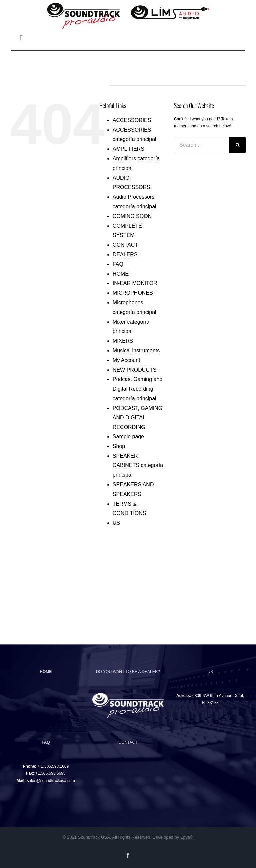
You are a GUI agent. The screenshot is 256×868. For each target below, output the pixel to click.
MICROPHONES (133, 293)
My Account (126, 360)
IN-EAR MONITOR (135, 283)
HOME (121, 274)
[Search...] (202, 145)
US (116, 523)
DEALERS (125, 254)
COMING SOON (132, 216)
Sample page (128, 437)
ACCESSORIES (132, 120)
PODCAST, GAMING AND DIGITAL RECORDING (137, 418)
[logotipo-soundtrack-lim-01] (128, 3)
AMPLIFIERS (128, 149)
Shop (119, 446)
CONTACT (125, 245)
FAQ (118, 264)
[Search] (238, 145)
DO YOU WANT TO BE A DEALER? (128, 672)
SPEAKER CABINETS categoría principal (138, 466)
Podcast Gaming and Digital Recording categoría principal (137, 389)
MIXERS (123, 341)
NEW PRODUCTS (135, 370)
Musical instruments (136, 350)
